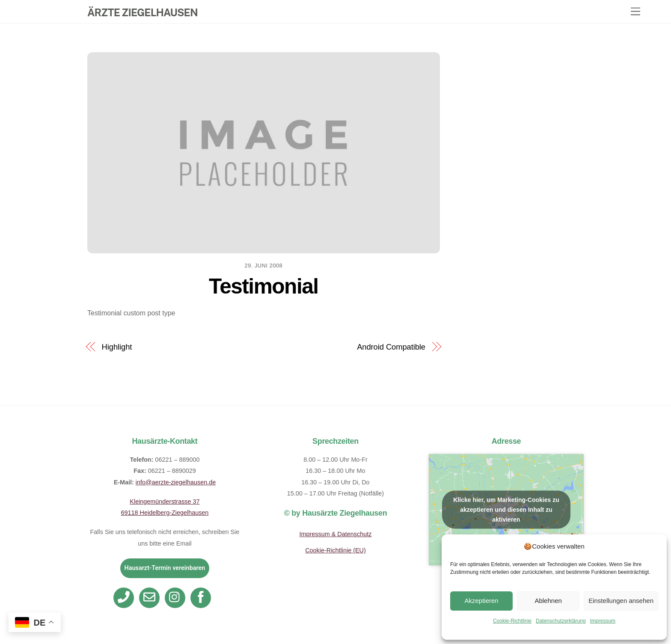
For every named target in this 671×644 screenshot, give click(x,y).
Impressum (603, 621)
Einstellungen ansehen (621, 601)
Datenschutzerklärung (561, 621)
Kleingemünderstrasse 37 (165, 502)
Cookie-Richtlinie (512, 621)
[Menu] (635, 12)
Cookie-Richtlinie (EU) (335, 550)
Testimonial (264, 286)
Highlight (117, 347)
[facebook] (202, 597)
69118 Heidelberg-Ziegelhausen (165, 513)
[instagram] (177, 597)
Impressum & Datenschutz (336, 534)
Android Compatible (391, 347)
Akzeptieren (481, 601)
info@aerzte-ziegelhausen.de (176, 482)
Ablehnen (548, 601)
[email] (151, 597)
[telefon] (125, 597)
